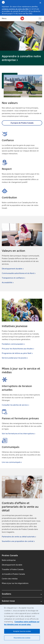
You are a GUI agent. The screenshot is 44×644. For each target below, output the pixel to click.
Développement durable (12, 565)
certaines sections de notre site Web (15, 9)
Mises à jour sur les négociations (15, 583)
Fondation (14, 344)
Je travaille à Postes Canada (13, 574)
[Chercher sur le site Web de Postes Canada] (40, 18)
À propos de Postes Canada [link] (22, 123)
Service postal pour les (15, 358)
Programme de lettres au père (18, 353)
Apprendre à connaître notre (21, 58)
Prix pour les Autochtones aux (18, 349)
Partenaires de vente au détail (19, 537)
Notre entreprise (9, 560)
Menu (4, 18)
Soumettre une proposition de (19, 541)
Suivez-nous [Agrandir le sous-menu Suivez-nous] (22, 601)
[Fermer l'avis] (40, 3)
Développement (13, 269)
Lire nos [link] (12, 462)
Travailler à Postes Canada (13, 569)
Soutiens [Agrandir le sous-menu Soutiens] (22, 594)
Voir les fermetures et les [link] (19, 434)
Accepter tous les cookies (22, 631)
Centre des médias (10, 579)
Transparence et (14, 278)
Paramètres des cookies (22, 638)
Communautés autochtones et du (19, 273)
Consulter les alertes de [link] (16, 405)
